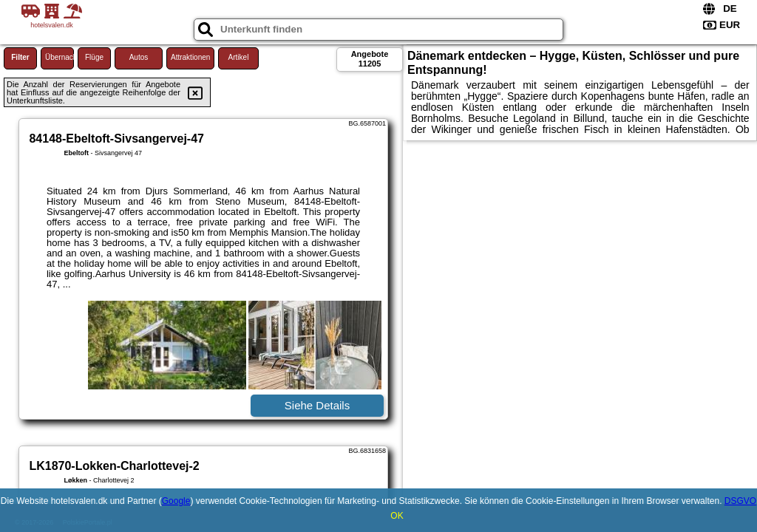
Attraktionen (190, 57)
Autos (139, 57)
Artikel (239, 57)
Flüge (94, 57)
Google (176, 501)
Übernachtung (60, 57)
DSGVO (740, 501)
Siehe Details (317, 405)
